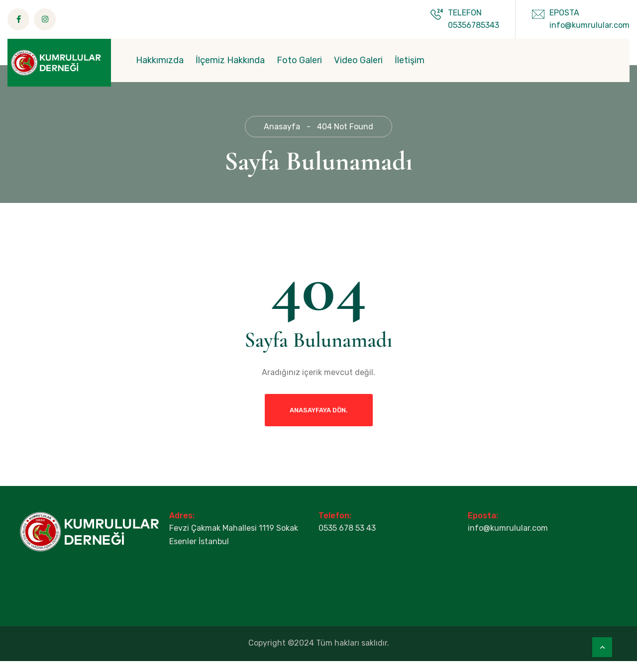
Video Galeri (358, 60)
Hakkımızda (160, 60)
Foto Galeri (299, 60)
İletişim (410, 60)
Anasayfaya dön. (319, 421)
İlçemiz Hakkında (230, 60)
